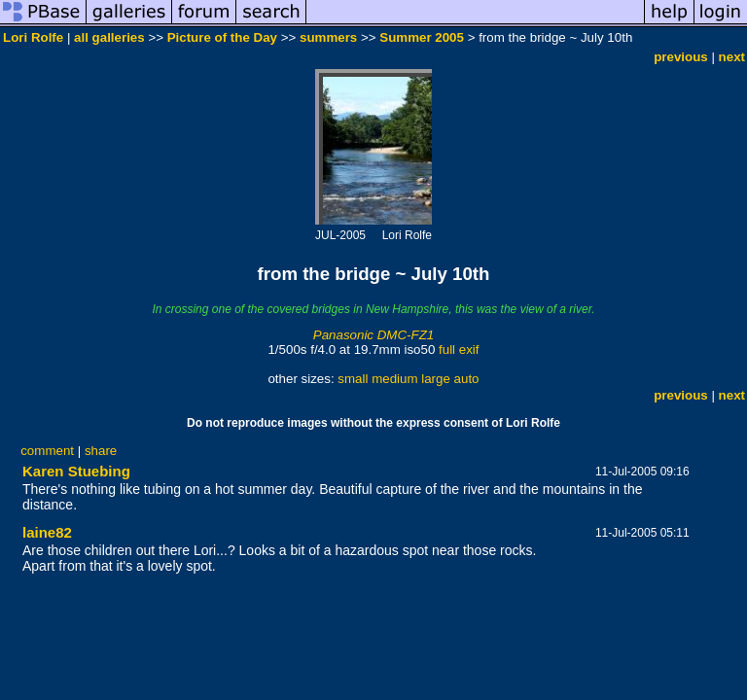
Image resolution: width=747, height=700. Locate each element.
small (353, 379)
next (732, 57)
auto (467, 379)
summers (328, 37)
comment (47, 451)
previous (681, 57)
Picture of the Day (222, 37)
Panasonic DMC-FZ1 (373, 335)
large (436, 379)
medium (394, 379)
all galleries (109, 37)
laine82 (47, 532)
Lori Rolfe (33, 37)
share (101, 451)
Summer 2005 (422, 37)
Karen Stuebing (76, 471)
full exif (459, 350)
